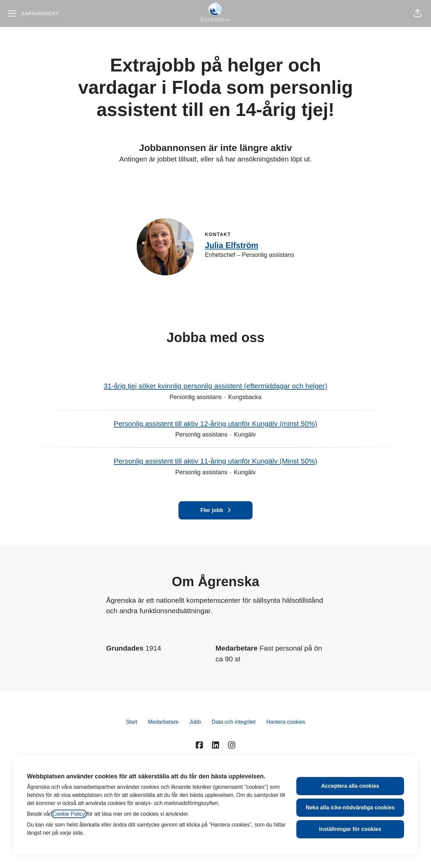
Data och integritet (234, 722)
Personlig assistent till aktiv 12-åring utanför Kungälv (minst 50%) (216, 424)
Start (132, 722)
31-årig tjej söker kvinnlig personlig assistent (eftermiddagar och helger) (215, 386)
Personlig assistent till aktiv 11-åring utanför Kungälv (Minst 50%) (216, 461)
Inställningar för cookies (350, 829)
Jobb (195, 722)
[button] (418, 13)
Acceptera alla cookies (350, 786)
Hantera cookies (286, 722)
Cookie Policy (69, 814)
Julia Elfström (231, 245)
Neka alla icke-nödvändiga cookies (350, 807)
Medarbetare (163, 722)
